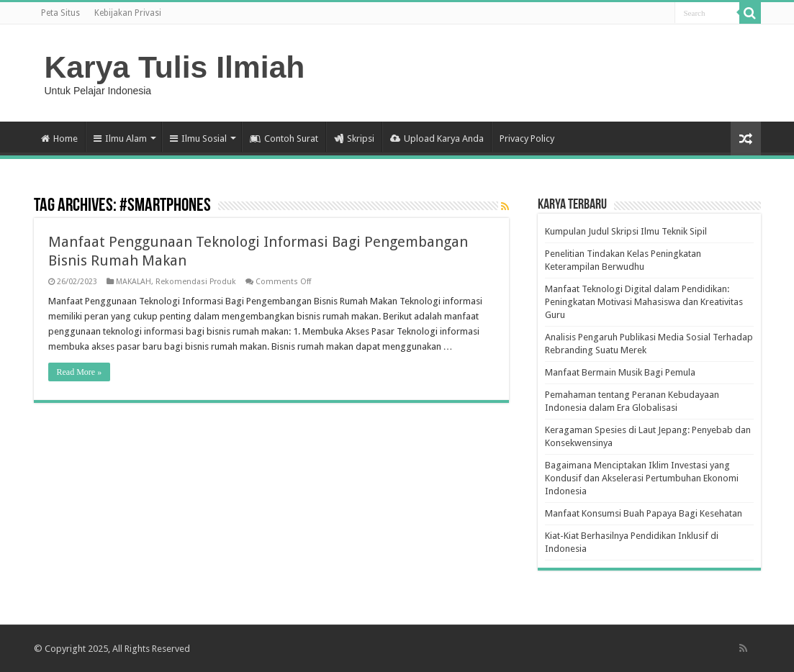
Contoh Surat (284, 139)
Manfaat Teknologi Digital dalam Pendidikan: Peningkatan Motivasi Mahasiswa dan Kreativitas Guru (644, 302)
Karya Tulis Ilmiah (175, 67)
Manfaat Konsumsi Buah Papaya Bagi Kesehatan (644, 513)
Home (59, 139)
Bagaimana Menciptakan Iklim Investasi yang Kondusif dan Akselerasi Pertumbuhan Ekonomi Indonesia (642, 478)
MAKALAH (134, 282)
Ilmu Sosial (198, 139)
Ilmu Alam (120, 139)
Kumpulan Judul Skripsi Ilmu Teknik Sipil (626, 231)
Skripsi (354, 139)
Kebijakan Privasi (128, 13)
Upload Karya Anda (437, 139)
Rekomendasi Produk (196, 282)
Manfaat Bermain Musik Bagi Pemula (620, 372)
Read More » (80, 372)
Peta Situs (60, 13)
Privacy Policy (527, 139)
